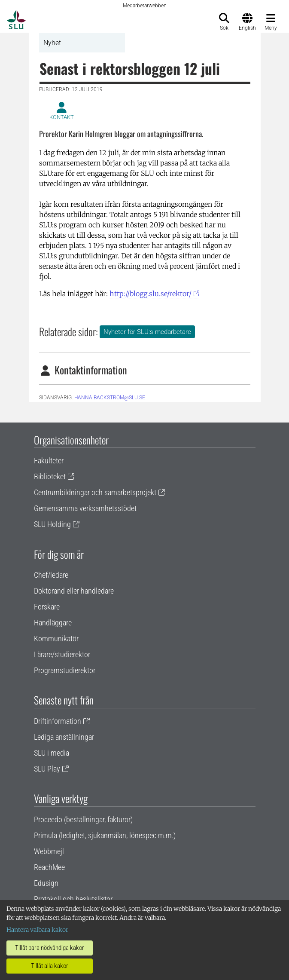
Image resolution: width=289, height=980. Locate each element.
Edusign (46, 883)
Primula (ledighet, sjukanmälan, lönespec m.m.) (105, 835)
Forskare (47, 607)
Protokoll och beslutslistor (73, 899)
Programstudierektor (65, 670)
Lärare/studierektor (62, 654)
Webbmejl (49, 851)
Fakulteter (49, 461)
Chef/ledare (51, 575)
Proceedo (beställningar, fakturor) (83, 819)
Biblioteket (50, 476)
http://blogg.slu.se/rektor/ (151, 294)
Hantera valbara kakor (37, 930)
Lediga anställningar (64, 737)
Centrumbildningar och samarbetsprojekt (95, 492)
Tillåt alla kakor (50, 966)
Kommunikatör (56, 639)
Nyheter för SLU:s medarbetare (147, 332)
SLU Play (47, 769)
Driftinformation (58, 721)
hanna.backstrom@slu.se (110, 398)
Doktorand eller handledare (74, 591)
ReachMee (49, 867)
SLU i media (52, 753)
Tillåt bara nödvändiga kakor (50, 948)
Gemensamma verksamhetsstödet (85, 508)
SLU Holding (52, 524)
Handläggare (53, 623)
